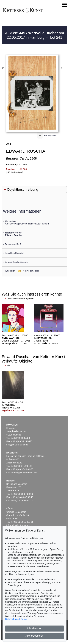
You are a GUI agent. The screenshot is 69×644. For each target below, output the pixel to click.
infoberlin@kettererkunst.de (20, 501)
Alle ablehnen (34, 628)
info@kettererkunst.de (17, 445)
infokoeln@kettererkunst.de (20, 525)
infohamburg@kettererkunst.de (21, 473)
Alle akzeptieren (35, 636)
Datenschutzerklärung (16, 619)
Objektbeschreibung (23, 189)
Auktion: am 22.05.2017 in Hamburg (34, 35)
